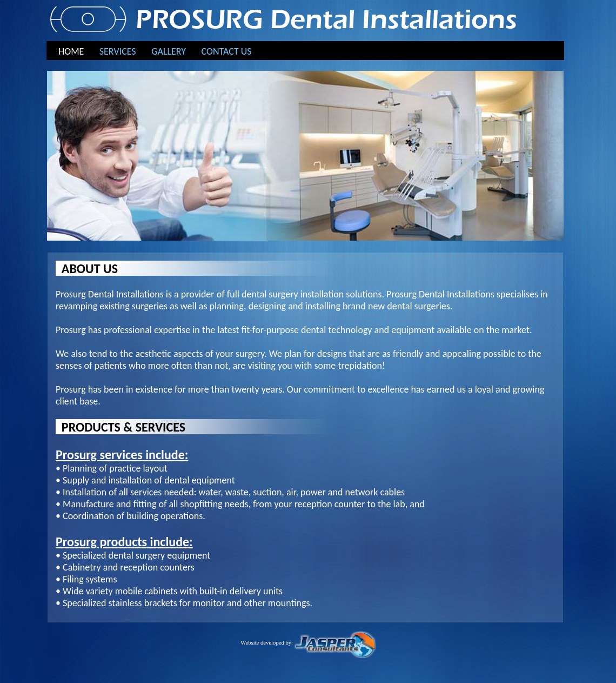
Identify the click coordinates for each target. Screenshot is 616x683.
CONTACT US (227, 51)
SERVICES (118, 51)
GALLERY (169, 51)
